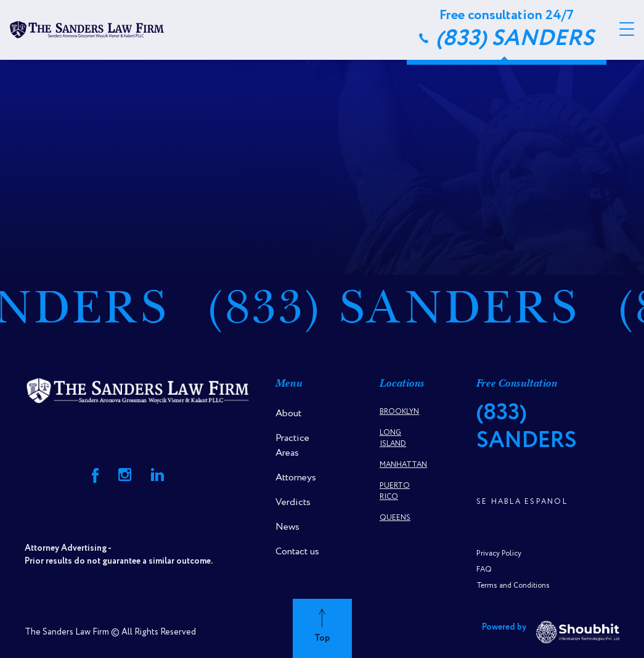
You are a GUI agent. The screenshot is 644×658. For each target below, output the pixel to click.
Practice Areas (292, 446)
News (287, 527)
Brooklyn (399, 412)
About (288, 413)
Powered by (551, 632)
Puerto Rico (395, 491)
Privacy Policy (499, 553)
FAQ (484, 570)
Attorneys (296, 478)
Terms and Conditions (513, 586)
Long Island (393, 438)
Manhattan (403, 465)
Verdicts (293, 502)
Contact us (297, 552)
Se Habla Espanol (522, 502)
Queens (395, 518)
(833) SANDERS (404, 312)
